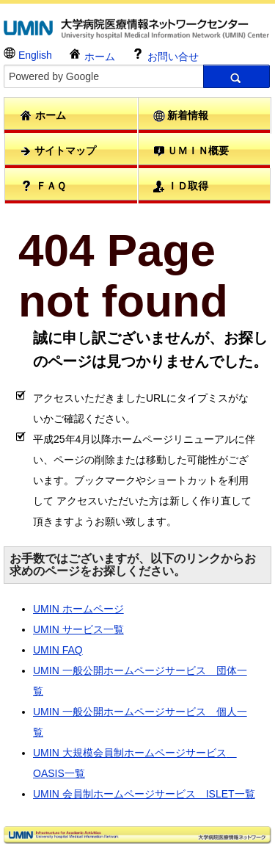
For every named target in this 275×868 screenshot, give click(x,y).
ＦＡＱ (43, 186)
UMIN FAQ (58, 650)
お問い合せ (165, 55)
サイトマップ (58, 151)
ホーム (92, 55)
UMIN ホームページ (78, 609)
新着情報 (181, 116)
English (28, 54)
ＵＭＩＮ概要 (191, 151)
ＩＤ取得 (181, 186)
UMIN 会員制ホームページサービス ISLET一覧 (144, 794)
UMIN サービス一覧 (78, 629)
